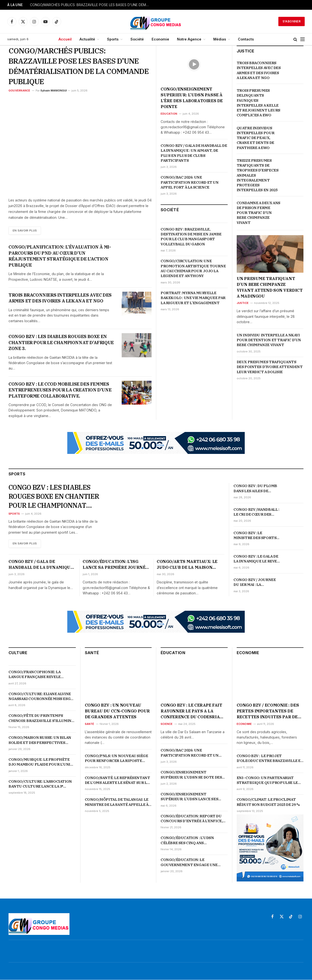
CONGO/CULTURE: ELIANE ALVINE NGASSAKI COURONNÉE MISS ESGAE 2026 (42, 697)
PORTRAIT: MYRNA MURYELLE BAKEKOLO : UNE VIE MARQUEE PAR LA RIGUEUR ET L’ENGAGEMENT (193, 298)
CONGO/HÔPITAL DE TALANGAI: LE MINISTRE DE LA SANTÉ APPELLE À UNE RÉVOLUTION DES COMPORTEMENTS (117, 803)
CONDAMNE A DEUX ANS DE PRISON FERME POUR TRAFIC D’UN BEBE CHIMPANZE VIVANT (258, 213)
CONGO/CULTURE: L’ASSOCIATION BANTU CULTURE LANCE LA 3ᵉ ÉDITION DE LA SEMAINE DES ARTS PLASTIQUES (40, 784)
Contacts (246, 39)
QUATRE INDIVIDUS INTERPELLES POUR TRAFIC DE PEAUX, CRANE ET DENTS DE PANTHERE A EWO (256, 138)
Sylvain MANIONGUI (54, 90)
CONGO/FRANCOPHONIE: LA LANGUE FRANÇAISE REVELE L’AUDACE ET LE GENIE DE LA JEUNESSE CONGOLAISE (35, 675)
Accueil (65, 39)
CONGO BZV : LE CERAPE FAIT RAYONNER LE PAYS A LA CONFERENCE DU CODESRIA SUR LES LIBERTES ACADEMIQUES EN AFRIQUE (191, 712)
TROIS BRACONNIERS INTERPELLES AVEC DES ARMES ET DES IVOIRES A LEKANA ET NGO (60, 298)
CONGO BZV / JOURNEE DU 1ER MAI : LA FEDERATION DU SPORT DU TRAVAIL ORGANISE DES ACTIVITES (255, 583)
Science (167, 724)
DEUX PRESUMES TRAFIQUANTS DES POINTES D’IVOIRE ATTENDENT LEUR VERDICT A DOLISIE (270, 367)
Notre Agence (189, 39)
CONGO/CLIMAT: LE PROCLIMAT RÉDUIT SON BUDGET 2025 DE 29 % (268, 802)
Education (169, 114)
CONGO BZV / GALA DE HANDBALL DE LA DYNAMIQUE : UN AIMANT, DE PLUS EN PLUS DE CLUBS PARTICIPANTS (194, 153)
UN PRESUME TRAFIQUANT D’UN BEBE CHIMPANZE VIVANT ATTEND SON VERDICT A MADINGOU (270, 287)
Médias (220, 39)
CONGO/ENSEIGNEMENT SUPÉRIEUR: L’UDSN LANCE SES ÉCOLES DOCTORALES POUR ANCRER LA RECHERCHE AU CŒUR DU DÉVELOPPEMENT (192, 797)
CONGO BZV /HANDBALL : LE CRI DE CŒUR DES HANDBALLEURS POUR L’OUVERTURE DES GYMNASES (256, 512)
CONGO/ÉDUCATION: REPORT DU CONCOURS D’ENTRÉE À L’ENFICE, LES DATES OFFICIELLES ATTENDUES (192, 819)
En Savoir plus (25, 231)
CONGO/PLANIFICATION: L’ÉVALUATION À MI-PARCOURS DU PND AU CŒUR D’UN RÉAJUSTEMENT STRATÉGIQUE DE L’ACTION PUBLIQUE (60, 256)
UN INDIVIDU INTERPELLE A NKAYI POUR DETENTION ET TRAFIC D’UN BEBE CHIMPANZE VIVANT (269, 340)
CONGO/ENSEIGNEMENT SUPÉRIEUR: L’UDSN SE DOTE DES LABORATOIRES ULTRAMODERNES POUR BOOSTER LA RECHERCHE (192, 775)
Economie (160, 39)
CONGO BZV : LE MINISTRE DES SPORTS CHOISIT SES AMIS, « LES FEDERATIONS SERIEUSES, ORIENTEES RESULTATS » (256, 535)
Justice (243, 303)
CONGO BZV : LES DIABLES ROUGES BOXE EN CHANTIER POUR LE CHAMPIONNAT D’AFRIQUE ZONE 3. (61, 343)
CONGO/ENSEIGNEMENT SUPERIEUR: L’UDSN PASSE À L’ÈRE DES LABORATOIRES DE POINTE (192, 98)
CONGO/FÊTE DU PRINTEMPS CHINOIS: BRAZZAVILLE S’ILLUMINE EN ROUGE (41, 719)
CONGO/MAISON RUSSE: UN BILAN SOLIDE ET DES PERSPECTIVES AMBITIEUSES (40, 741)
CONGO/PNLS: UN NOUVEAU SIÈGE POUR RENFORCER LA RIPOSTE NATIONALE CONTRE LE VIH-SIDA (117, 759)
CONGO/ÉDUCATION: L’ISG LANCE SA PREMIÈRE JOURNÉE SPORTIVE (115, 565)
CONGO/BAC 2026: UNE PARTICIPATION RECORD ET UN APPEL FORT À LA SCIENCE (190, 182)
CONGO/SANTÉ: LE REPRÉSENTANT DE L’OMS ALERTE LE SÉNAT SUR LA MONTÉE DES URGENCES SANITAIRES (117, 781)
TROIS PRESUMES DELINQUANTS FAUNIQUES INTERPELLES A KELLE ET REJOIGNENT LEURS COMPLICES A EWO (258, 103)
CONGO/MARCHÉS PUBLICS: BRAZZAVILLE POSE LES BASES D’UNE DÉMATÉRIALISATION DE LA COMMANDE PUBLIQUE (91, 5)
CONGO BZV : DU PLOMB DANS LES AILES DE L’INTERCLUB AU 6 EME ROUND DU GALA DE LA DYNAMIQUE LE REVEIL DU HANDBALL (255, 489)
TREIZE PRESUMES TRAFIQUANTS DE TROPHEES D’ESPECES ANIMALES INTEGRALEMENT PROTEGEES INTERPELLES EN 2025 (258, 175)
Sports (113, 39)
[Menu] (302, 39)
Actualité (87, 39)
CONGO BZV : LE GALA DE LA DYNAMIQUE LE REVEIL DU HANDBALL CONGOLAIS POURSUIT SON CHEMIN (257, 559)
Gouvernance (19, 90)
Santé (90, 724)
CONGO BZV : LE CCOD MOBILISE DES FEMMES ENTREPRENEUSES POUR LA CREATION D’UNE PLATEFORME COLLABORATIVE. (60, 390)
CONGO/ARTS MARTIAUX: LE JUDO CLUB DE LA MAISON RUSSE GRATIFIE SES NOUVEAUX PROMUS (187, 565)
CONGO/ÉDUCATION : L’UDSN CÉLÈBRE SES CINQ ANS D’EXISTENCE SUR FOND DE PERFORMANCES (187, 841)
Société (137, 39)
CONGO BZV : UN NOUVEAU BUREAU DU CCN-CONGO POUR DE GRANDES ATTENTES (117, 711)
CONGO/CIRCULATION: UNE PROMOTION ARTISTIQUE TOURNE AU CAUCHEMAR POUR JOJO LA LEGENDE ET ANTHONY (193, 268)
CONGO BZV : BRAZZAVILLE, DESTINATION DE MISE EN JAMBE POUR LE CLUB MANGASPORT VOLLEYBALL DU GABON (191, 237)
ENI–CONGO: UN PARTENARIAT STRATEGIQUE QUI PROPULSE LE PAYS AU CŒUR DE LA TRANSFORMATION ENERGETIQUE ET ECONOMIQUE (269, 781)
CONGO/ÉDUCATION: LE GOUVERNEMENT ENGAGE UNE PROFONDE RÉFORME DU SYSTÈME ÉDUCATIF (193, 863)
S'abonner (292, 21)
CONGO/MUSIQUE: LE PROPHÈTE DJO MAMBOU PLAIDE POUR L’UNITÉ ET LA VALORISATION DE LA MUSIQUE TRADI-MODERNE (42, 763)
